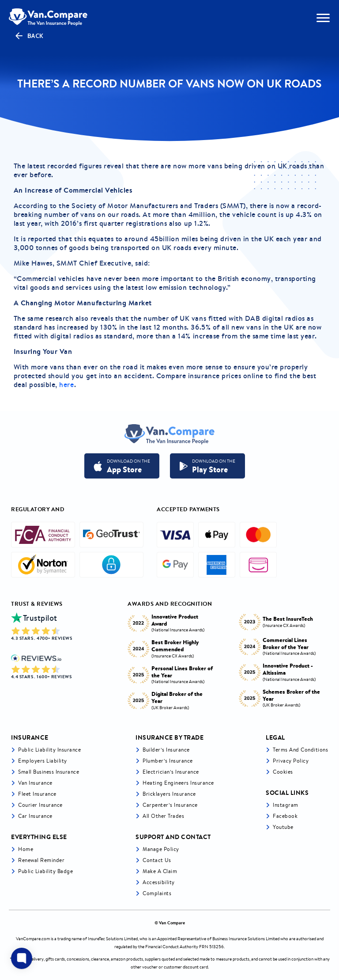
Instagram (286, 805)
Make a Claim (160, 871)
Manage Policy (161, 849)
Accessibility (159, 882)
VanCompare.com (33, 939)
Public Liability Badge (45, 871)
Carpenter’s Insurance (170, 805)
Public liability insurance (49, 750)
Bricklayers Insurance (169, 794)
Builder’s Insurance (166, 750)
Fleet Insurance (37, 794)
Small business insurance (49, 772)
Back (29, 36)
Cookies (283, 772)
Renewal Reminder (41, 860)
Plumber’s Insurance (168, 761)
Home (26, 849)
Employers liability (43, 761)
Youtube (283, 827)
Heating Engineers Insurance (178, 783)
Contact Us (157, 860)
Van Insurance (35, 783)
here (66, 384)
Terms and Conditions (300, 750)
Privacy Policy (291, 761)
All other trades (163, 816)
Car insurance (35, 816)
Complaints (157, 893)
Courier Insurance (40, 805)
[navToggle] (323, 18)
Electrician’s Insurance (171, 772)
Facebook (285, 816)
